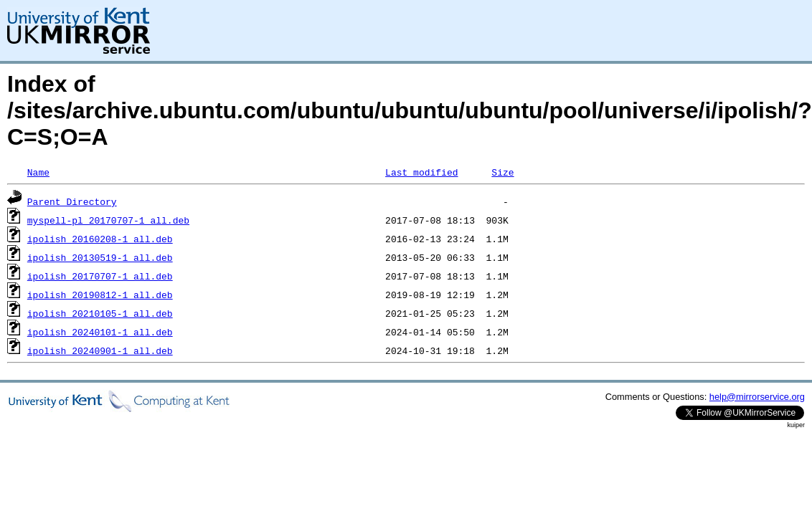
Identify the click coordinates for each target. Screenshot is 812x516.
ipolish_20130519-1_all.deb (100, 257)
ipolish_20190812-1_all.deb (100, 295)
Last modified (421, 172)
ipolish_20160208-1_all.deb (100, 239)
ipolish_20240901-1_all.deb (100, 350)
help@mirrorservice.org (757, 397)
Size (502, 172)
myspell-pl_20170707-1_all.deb (108, 220)
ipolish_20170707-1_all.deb (100, 276)
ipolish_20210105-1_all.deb (100, 313)
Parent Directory (72, 201)
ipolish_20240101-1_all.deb (100, 332)
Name (38, 172)
